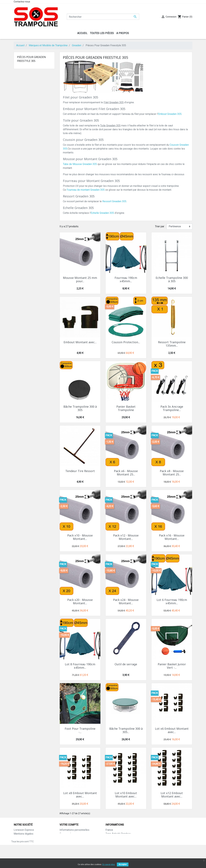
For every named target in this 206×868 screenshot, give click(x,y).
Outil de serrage (126, 664)
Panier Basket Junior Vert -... (172, 666)
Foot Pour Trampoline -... (80, 730)
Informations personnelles (74, 830)
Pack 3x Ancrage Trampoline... (172, 408)
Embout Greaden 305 (170, 114)
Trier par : (160, 226)
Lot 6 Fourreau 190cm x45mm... (172, 602)
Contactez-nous (22, 2)
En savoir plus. (109, 864)
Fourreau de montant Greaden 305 (86, 190)
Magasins (19, 857)
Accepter (123, 864)
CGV (16, 845)
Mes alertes (66, 849)
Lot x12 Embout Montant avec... (172, 795)
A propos (19, 838)
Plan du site (20, 853)
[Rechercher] (103, 17)
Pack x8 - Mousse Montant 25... (172, 473)
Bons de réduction (70, 845)
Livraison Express (24, 830)
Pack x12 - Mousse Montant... (126, 537)
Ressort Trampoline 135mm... (172, 344)
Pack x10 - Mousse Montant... (80, 537)
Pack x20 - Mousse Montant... (80, 602)
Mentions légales (23, 834)
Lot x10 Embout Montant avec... (126, 795)
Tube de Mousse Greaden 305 (80, 164)
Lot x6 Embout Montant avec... (172, 730)
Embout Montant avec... (80, 342)
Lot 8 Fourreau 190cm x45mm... (80, 666)
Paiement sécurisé (24, 841)
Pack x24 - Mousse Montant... (126, 602)
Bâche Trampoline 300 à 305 (80, 408)
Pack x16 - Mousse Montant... (172, 537)
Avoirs (63, 838)
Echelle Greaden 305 (102, 213)
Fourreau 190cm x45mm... (126, 279)
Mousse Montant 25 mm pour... (80, 279)
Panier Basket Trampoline (126, 408)
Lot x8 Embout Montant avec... (80, 795)
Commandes (67, 834)
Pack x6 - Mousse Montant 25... (126, 473)
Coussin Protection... (126, 342)
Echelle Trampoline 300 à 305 (172, 279)
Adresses (65, 841)
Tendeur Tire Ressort (80, 471)
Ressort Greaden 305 (114, 201)
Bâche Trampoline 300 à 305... (126, 730)
